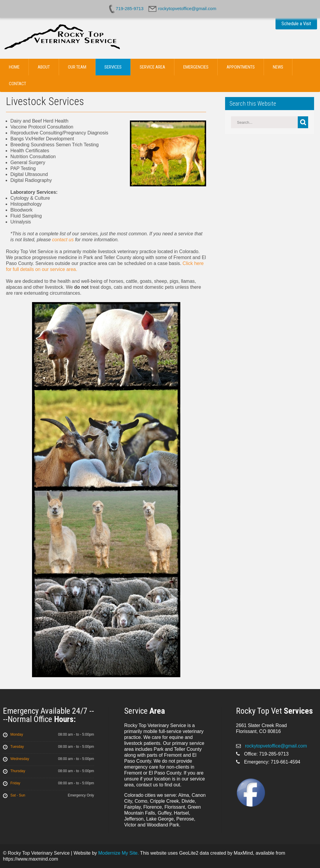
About (44, 67)
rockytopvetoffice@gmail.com (275, 746)
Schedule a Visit (296, 24)
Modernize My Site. (118, 853)
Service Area (152, 67)
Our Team (77, 67)
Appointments (241, 67)
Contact (17, 84)
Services (113, 67)
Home (14, 67)
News (278, 67)
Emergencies (196, 67)
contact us (63, 240)
